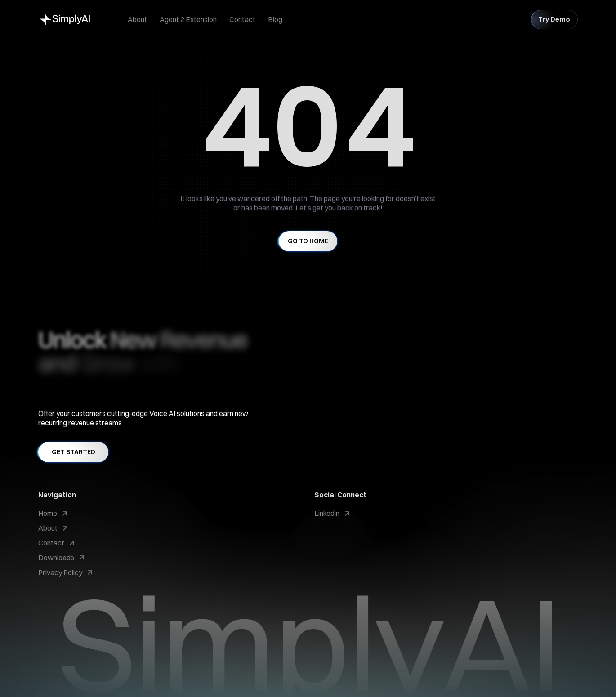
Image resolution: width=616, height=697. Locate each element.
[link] (333, 513)
